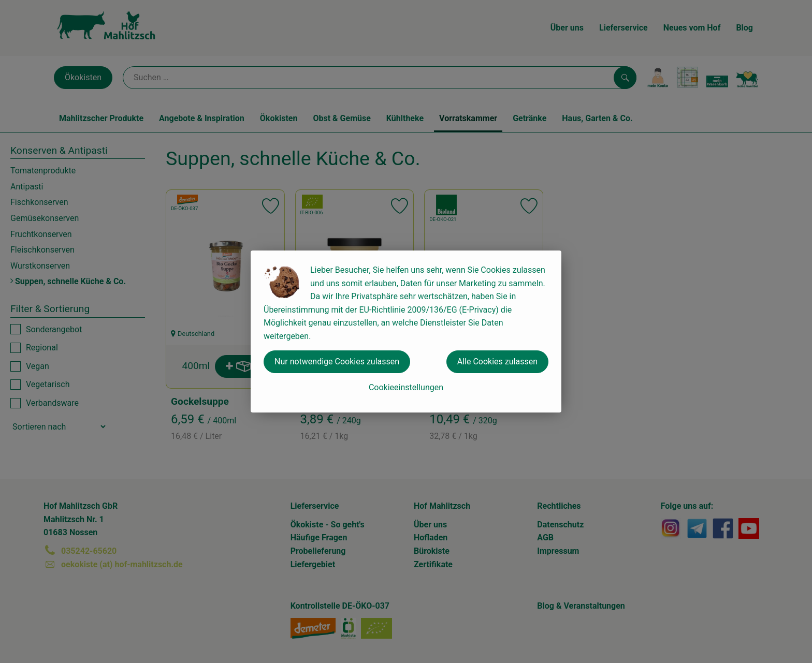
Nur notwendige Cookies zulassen (337, 362)
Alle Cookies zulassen (497, 362)
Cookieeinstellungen (406, 387)
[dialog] (406, 331)
